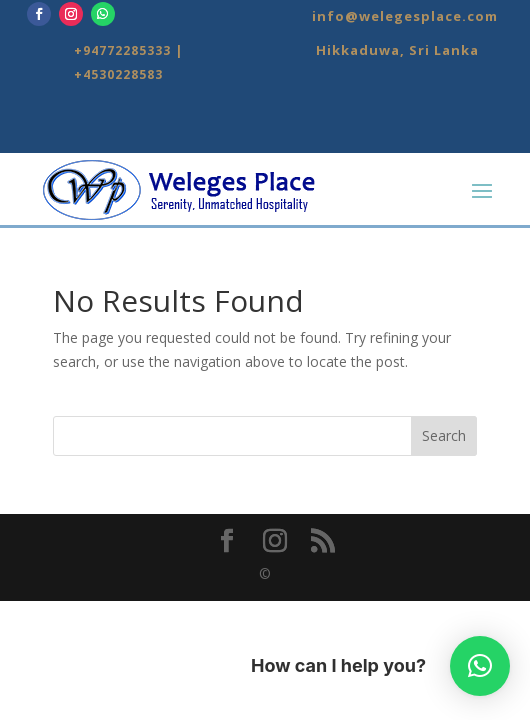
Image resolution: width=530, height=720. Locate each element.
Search (444, 435)
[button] (480, 666)
